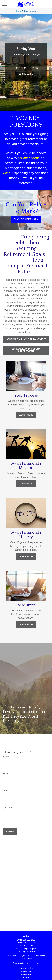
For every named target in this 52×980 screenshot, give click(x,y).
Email (6, 774)
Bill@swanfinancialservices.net (26, 963)
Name (6, 757)
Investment (26, 974)
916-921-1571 (29, 943)
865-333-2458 (29, 940)
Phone (6, 791)
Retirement (26, 972)
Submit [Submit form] (10, 832)
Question (7, 808)
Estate (26, 977)
